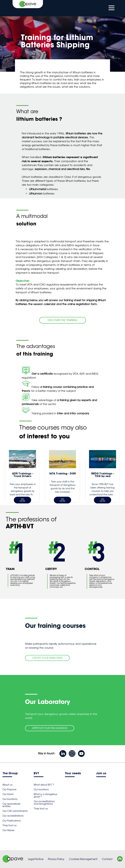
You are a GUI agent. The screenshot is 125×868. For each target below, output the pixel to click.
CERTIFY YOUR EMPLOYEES (47, 658)
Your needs (73, 774)
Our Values (8, 830)
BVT (36, 774)
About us (7, 785)
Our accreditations (13, 816)
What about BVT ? (44, 785)
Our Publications (12, 821)
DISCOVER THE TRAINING (63, 320)
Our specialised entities (11, 805)
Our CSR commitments (15, 811)
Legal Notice (36, 859)
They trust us (10, 825)
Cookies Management (83, 859)
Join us (101, 774)
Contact (107, 859)
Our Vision (8, 794)
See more (22, 500)
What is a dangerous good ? (45, 795)
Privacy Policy (56, 859)
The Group (10, 774)
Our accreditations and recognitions (44, 803)
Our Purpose (9, 789)
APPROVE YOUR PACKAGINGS (50, 728)
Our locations (10, 799)
